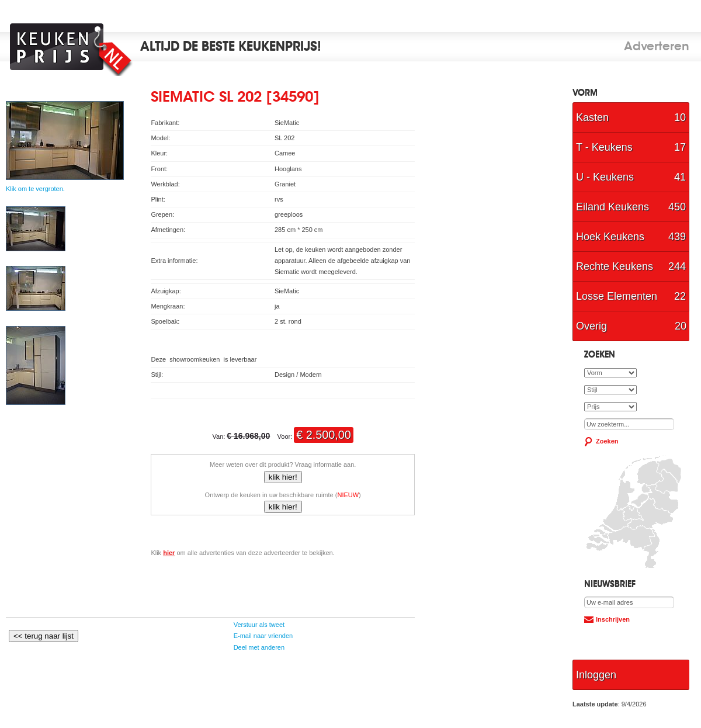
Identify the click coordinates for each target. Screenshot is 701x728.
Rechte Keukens (631, 266)
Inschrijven (613, 619)
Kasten (631, 117)
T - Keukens (631, 147)
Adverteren (657, 47)
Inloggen (596, 675)
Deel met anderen (258, 647)
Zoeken (607, 441)
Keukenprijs (74, 47)
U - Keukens (631, 177)
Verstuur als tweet (258, 625)
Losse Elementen (631, 296)
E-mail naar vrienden (263, 636)
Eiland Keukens (631, 207)
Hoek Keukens (631, 237)
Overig (631, 326)
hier (169, 553)
